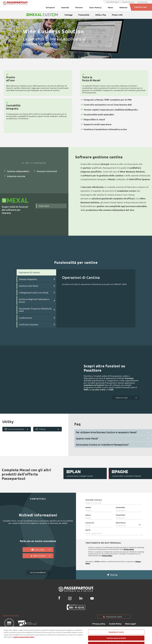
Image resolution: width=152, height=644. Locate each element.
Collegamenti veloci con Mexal (34, 292)
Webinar (123, 7)
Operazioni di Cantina (29, 272)
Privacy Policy (129, 549)
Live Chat (41, 550)
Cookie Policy (115, 624)
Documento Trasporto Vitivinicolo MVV (35, 310)
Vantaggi (68, 15)
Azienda (65, 7)
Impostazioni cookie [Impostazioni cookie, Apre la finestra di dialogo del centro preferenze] (116, 636)
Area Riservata (112, 2)
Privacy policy (99, 624)
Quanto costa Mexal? (87, 438)
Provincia (121, 523)
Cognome (120, 507)
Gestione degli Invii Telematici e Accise (34, 300)
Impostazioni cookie (114, 617)
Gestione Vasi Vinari (29, 286)
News (111, 7)
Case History (95, 7)
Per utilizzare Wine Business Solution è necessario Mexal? (106, 432)
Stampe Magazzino (28, 279)
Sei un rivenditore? (38, 572)
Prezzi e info (117, 15)
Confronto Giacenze (28, 324)
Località (90, 523)
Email (88, 515)
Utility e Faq (101, 15)
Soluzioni (50, 7)
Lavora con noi (128, 2)
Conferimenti (25, 318)
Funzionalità (84, 15)
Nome (88, 507)
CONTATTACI (141, 7)
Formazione (143, 2)
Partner (79, 7)
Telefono (120, 515)
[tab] (113, 432)
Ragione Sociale (94, 500)
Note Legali (130, 624)
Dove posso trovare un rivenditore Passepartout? (102, 445)
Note (88, 530)
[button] (114, 575)
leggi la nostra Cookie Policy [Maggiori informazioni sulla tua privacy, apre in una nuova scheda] (24, 641)
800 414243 (40, 556)
